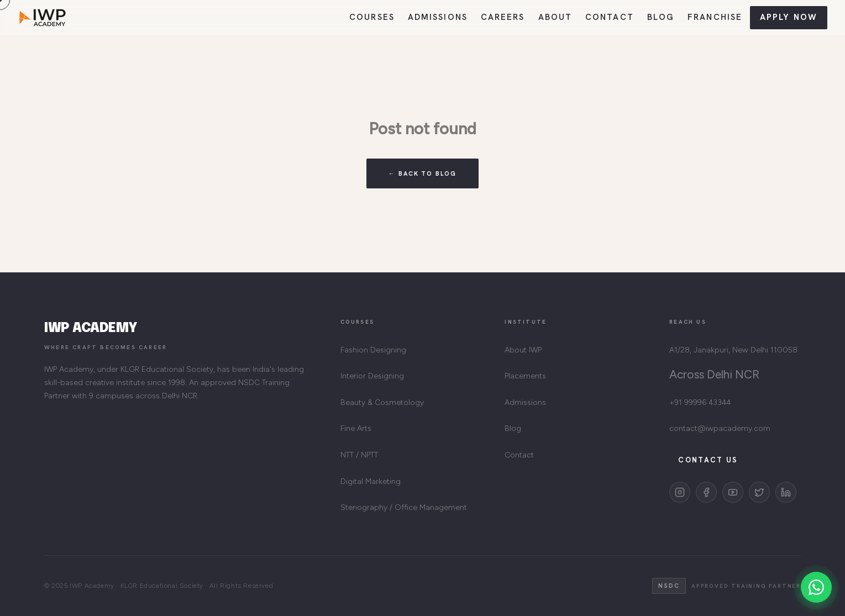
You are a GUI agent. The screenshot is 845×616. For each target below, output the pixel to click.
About (555, 17)
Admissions (438, 17)
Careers (503, 17)
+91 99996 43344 (700, 402)
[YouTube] (733, 492)
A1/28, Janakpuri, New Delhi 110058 (733, 350)
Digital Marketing (371, 481)
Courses (372, 17)
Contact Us (708, 460)
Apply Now (789, 17)
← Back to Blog (423, 173)
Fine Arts (356, 428)
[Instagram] (680, 492)
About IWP (523, 350)
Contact (610, 17)
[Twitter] (759, 492)
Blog (661, 17)
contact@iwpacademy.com (720, 428)
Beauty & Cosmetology (382, 402)
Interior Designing (372, 376)
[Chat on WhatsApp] (816, 587)
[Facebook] (706, 492)
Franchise (715, 17)
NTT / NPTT (359, 455)
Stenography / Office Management (404, 507)
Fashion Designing (373, 350)
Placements (525, 376)
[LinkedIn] (786, 492)
